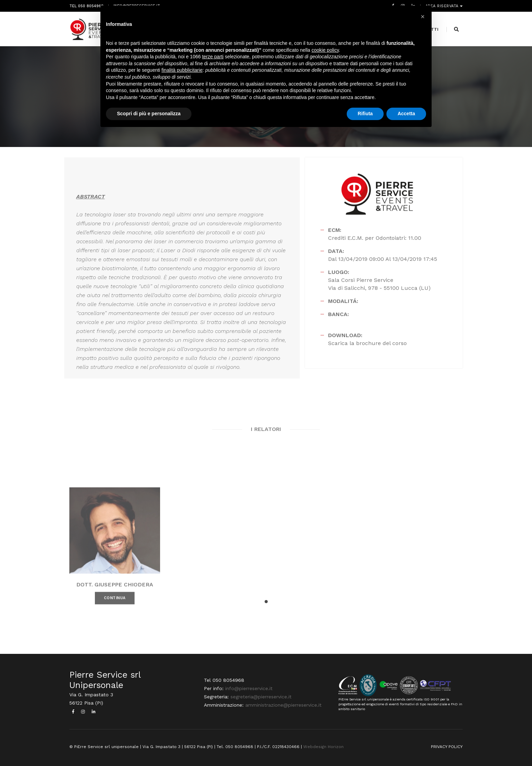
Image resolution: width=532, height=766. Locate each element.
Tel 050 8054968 (86, 6)
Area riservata (443, 6)
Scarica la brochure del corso (367, 343)
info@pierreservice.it (249, 688)
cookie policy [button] (325, 50)
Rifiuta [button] (365, 114)
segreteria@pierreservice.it (261, 696)
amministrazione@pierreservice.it (283, 705)
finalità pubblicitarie (182, 70)
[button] (266, 601)
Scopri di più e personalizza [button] (149, 114)
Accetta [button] (406, 114)
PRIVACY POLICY (447, 746)
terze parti (213, 57)
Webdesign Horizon (323, 746)
